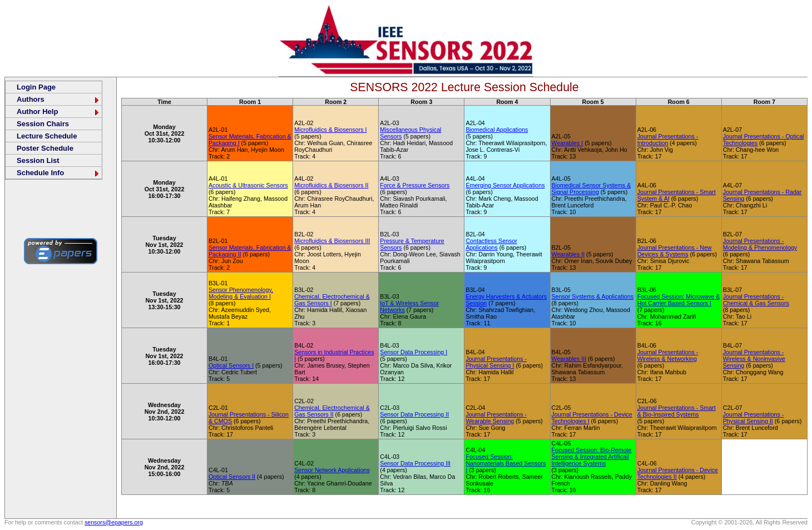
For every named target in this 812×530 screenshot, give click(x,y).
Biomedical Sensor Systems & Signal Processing (591, 189)
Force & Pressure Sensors (415, 185)
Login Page (36, 87)
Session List (38, 160)
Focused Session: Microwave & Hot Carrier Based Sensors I (679, 300)
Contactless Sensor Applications (491, 244)
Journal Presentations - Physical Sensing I (496, 362)
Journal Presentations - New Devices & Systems (675, 251)
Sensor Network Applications (332, 470)
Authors (58, 99)
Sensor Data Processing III (415, 463)
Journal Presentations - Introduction (668, 140)
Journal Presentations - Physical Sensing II (754, 418)
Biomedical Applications (497, 130)
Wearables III (569, 359)
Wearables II (568, 254)
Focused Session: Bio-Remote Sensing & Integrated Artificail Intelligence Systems (592, 457)
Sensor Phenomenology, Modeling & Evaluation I (241, 293)
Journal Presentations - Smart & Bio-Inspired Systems (677, 411)
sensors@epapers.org (114, 522)
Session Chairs (43, 124)
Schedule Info (58, 173)
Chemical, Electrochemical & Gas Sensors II (332, 411)
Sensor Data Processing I (414, 352)
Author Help (58, 112)
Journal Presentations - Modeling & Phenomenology (760, 244)
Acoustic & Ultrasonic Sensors (248, 185)
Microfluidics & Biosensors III (332, 241)
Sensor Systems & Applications (593, 296)
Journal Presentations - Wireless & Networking (668, 355)
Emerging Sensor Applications (505, 185)
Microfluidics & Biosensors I (330, 130)
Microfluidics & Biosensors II (331, 185)
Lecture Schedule (47, 136)
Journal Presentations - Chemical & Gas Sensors (756, 300)
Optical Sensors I (231, 365)
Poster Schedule (45, 148)
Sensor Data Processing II (414, 414)
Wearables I (568, 143)
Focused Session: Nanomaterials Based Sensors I (506, 463)
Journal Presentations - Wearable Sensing (496, 418)
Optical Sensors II (232, 477)
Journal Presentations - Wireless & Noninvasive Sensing (754, 359)
